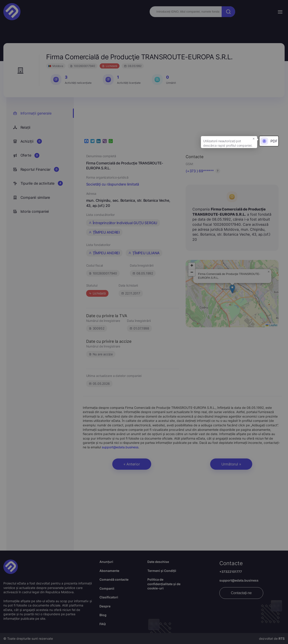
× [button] (254, 138)
